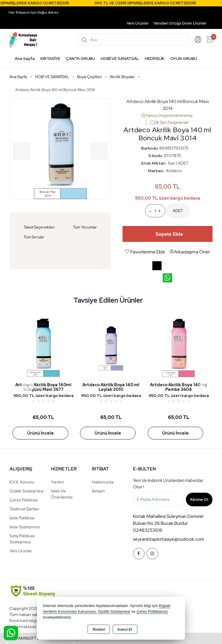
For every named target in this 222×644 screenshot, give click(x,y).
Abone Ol (199, 499)
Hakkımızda (103, 482)
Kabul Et (125, 630)
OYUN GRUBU (184, 58)
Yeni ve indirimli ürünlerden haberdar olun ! (168, 484)
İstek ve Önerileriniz (62, 494)
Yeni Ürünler (21, 551)
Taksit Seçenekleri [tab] (39, 227)
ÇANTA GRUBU (81, 58)
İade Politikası (22, 518)
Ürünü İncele (40, 433)
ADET (178, 211)
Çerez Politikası (24, 500)
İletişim (98, 491)
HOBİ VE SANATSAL (120, 58)
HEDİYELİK (155, 58)
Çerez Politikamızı (152, 611)
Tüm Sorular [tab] (34, 237)
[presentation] (28, 386)
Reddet (99, 630)
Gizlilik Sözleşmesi (26, 491)
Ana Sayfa (25, 58)
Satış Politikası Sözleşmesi (22, 539)
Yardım (58, 482)
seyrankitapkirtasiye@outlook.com (169, 539)
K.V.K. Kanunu (22, 482)
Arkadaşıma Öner (190, 252)
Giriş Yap (198, 40)
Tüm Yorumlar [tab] (85, 227)
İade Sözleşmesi (25, 527)
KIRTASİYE (50, 58)
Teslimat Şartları (24, 509)
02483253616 (148, 530)
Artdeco (174, 171)
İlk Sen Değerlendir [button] (169, 123)
